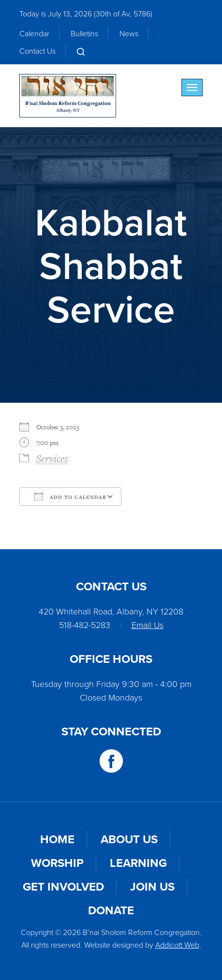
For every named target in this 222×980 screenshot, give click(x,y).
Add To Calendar (70, 497)
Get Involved (63, 886)
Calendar (34, 33)
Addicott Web (177, 945)
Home (57, 839)
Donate (111, 910)
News (129, 33)
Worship (57, 863)
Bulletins (84, 33)
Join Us (152, 886)
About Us (129, 839)
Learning (138, 863)
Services (52, 458)
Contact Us (37, 51)
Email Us (148, 625)
